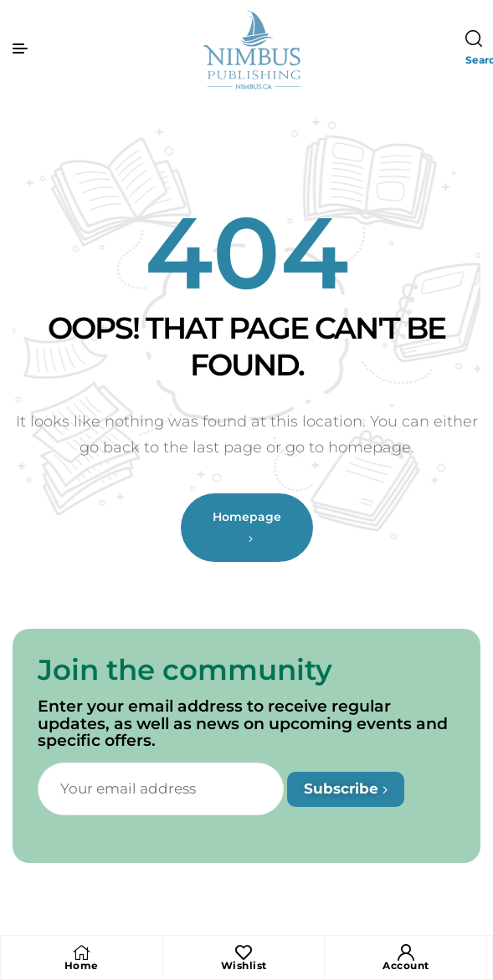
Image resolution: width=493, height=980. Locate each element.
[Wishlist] (244, 952)
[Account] (406, 952)
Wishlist (244, 965)
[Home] (81, 952)
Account (406, 965)
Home (82, 965)
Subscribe (346, 789)
